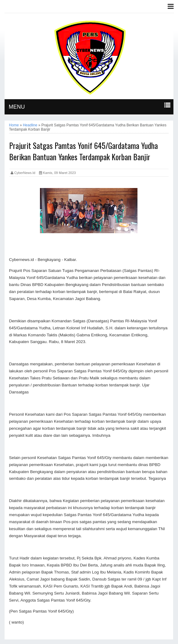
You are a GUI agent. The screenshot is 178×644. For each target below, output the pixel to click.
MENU (17, 107)
